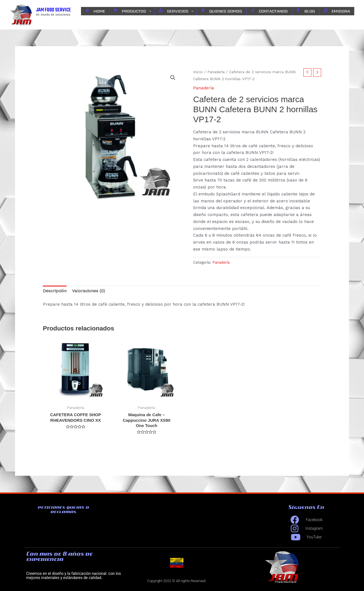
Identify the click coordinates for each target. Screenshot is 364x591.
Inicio (198, 72)
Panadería (216, 72)
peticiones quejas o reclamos (63, 509)
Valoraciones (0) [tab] (88, 291)
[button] (173, 78)
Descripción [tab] (55, 291)
